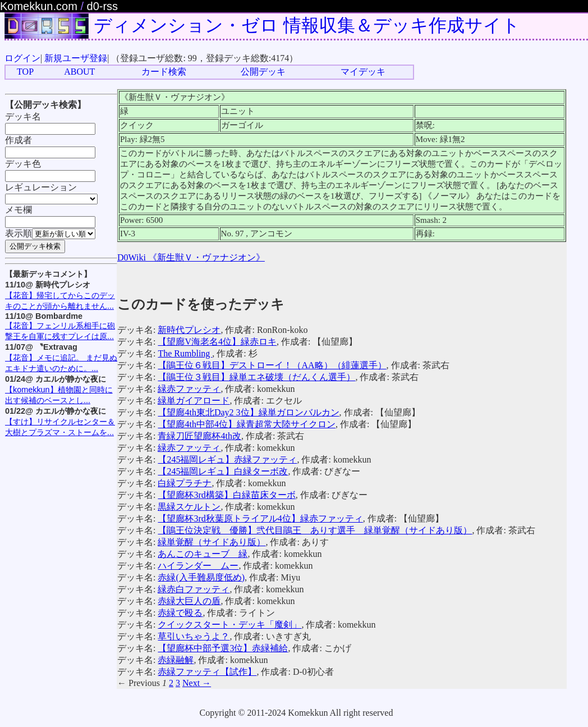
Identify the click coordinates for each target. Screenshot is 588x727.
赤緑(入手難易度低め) (201, 577)
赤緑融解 (176, 660)
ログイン (22, 58)
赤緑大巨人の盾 (189, 601)
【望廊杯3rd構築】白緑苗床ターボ (226, 495)
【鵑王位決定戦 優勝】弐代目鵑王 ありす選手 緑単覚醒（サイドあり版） (315, 530)
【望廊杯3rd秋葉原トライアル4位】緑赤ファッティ (260, 518)
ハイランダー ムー (198, 566)
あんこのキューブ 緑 (203, 554)
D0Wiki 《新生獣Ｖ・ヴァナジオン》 (191, 257)
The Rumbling (185, 353)
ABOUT (79, 72)
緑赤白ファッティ (194, 589)
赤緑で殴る (180, 613)
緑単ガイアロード (194, 401)
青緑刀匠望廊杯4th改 (199, 436)
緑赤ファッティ (189, 389)
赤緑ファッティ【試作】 (207, 672)
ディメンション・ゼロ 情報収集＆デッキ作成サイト (307, 25)
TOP (25, 72)
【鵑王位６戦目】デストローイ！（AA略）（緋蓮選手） (272, 365)
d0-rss (103, 6)
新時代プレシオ (189, 330)
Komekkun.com (39, 6)
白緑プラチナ (185, 483)
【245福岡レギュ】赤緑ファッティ (227, 459)
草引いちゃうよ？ (194, 636)
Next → (197, 683)
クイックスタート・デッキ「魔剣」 (229, 625)
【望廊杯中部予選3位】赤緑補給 (223, 648)
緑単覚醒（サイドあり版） (212, 542)
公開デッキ (263, 72)
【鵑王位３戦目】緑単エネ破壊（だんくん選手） (256, 377)
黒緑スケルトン (189, 507)
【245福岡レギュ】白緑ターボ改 (223, 471)
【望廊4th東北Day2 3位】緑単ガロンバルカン (248, 412)
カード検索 (164, 72)
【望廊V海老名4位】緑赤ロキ (217, 342)
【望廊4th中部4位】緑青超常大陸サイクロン (246, 424)
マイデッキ (363, 72)
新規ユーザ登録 (76, 58)
